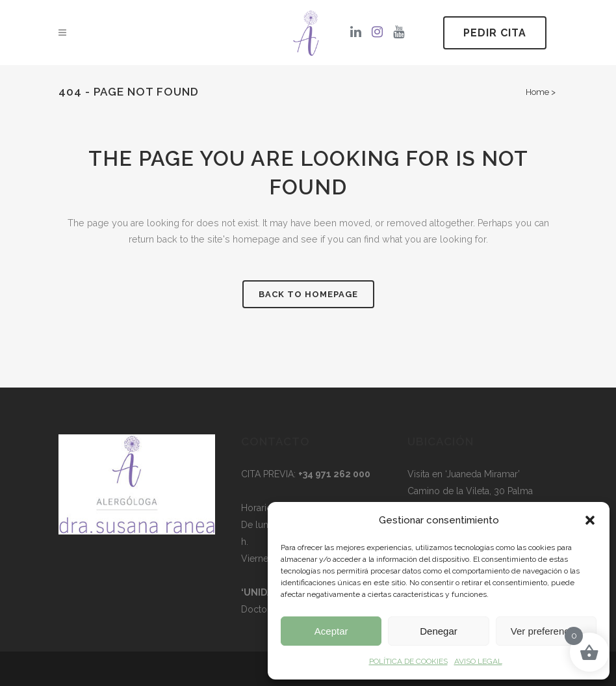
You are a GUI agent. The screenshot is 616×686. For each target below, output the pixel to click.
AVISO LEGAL (478, 661)
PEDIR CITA (495, 33)
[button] (590, 520)
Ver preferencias (546, 631)
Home (537, 92)
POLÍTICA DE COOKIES (408, 661)
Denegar (439, 631)
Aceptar (331, 631)
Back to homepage (308, 296)
